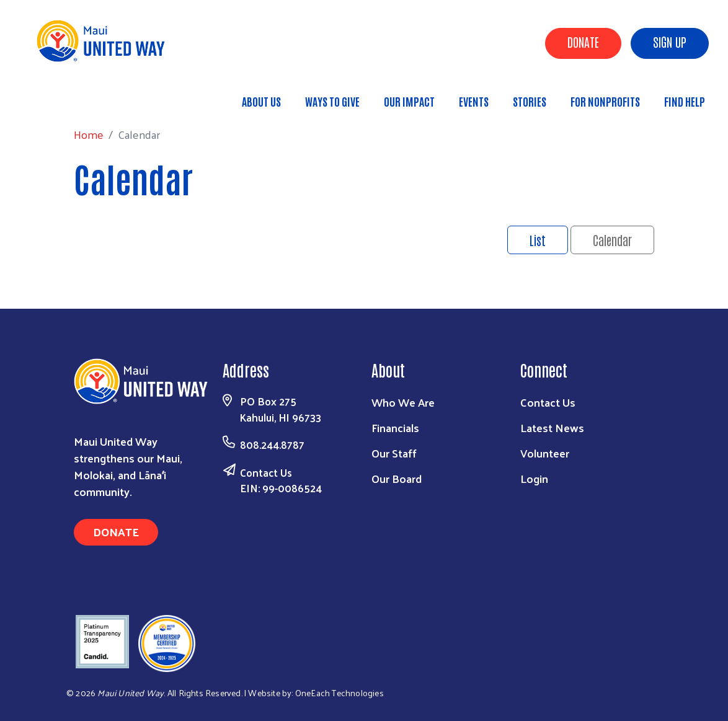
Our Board (397, 478)
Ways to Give (332, 101)
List (538, 240)
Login (534, 478)
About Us (261, 101)
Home (74, 95)
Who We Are (403, 402)
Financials (395, 427)
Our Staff (394, 453)
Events (474, 101)
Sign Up (670, 42)
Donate (583, 42)
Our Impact (409, 101)
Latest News (552, 427)
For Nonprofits (605, 101)
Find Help (685, 101)
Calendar (612, 240)
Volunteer (545, 453)
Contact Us (266, 472)
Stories (530, 101)
